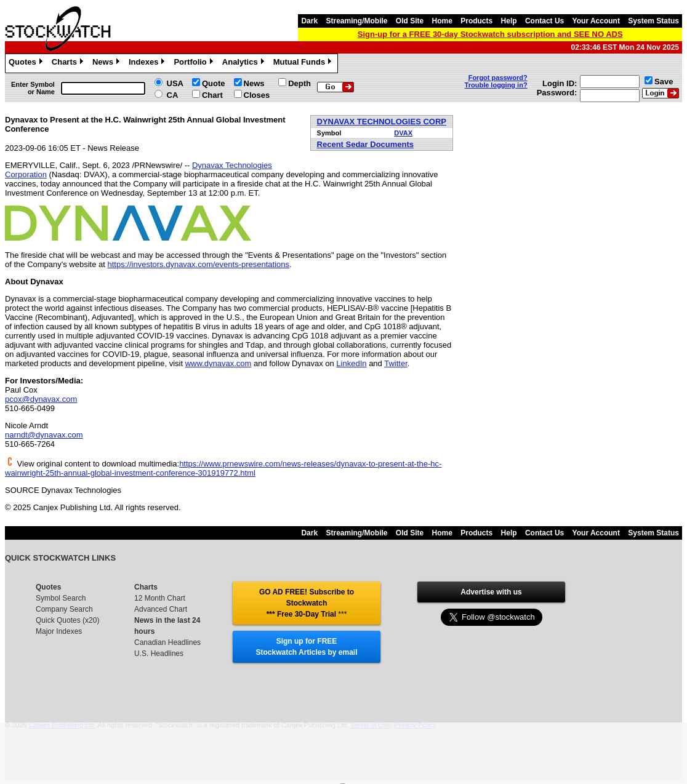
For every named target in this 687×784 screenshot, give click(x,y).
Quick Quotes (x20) (67, 620)
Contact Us (544, 21)
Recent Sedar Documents (366, 144)
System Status (653, 21)
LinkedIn (351, 363)
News (107, 63)
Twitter (396, 363)
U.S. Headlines (159, 654)
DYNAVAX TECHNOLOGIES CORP (382, 122)
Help (509, 21)
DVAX (403, 133)
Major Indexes (59, 631)
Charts (69, 63)
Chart (212, 95)
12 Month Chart (160, 598)
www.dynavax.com (219, 363)
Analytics (245, 63)
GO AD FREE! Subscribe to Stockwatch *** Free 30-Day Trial (307, 603)
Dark (309, 21)
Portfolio (195, 63)
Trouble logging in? (496, 85)
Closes (257, 95)
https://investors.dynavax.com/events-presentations (199, 264)
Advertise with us (491, 592)
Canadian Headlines (167, 642)
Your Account (596, 21)
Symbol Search (61, 598)
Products (476, 21)
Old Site (410, 21)
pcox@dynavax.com (41, 399)
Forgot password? (498, 78)
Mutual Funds (304, 63)
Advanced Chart (161, 609)
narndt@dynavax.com (44, 435)
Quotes (27, 63)
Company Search (64, 609)
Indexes (148, 63)
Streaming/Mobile (356, 21)
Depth (299, 83)
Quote (214, 83)
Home (442, 21)
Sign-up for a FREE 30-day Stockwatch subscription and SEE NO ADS (490, 34)
